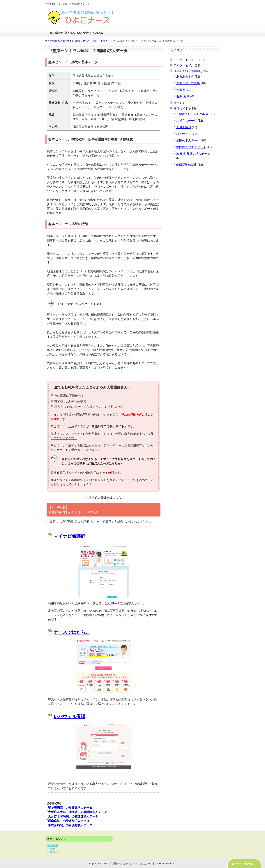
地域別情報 (184, 127)
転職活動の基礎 (187, 165)
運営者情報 (53, 845)
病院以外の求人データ (191, 147)
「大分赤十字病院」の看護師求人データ (72, 816)
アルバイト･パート (186, 60)
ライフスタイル (184, 66)
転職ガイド (181, 108)
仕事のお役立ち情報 (187, 71)
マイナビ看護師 (69, 536)
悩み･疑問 (183, 96)
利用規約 (52, 849)
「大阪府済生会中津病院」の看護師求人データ (76, 812)
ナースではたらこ (72, 632)
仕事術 (181, 90)
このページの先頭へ (245, 864)
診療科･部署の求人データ (193, 154)
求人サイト (184, 134)
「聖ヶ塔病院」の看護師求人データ (69, 808)
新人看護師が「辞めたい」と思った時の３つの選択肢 (76, 33)
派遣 (176, 103)
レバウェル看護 (69, 717)
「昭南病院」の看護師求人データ (67, 821)
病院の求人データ (188, 140)
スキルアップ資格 (188, 83)
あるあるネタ (185, 77)
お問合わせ (53, 852)
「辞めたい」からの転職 (192, 114)
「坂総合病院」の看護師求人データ (69, 825)
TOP (71, 41)
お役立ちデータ (187, 121)
